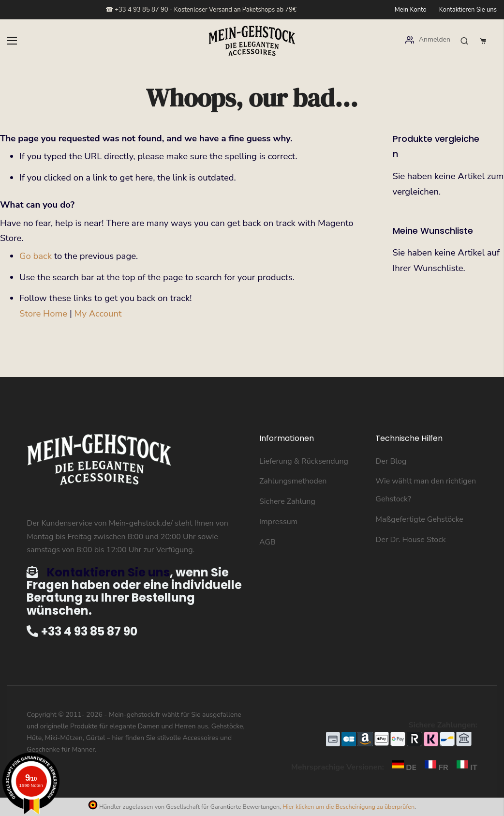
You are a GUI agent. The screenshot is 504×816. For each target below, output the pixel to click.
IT (464, 768)
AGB (267, 542)
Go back (36, 256)
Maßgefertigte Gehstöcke (419, 519)
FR (434, 768)
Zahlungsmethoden (293, 481)
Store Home (43, 314)
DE (402, 768)
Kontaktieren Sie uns (468, 10)
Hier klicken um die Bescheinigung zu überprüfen (348, 807)
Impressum (278, 522)
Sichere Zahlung (287, 501)
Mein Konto (411, 10)
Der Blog (391, 461)
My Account (98, 314)
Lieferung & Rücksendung (304, 461)
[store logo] (252, 41)
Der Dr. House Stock (410, 540)
